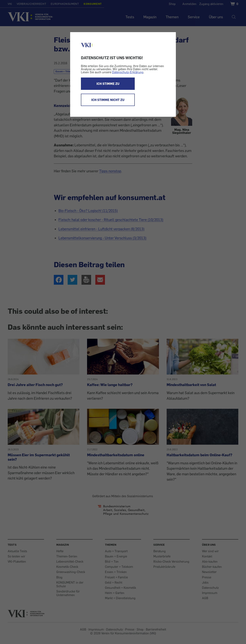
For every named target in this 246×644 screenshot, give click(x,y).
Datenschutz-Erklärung (128, 72)
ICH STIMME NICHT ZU (108, 100)
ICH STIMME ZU (108, 84)
